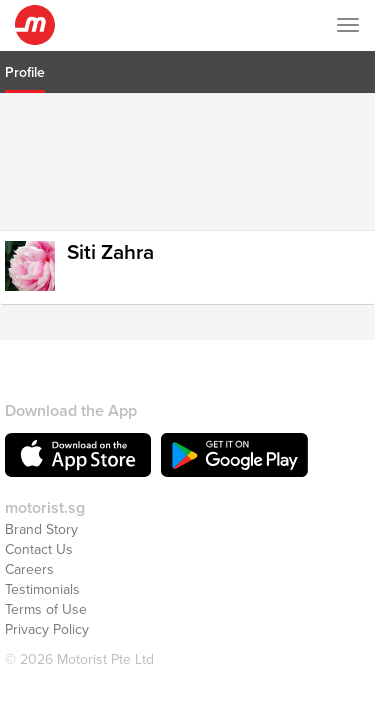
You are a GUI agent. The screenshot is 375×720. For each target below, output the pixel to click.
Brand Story (41, 504)
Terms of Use (46, 584)
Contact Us (39, 524)
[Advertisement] (187, 159)
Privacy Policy (47, 604)
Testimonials (42, 564)
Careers (29, 544)
